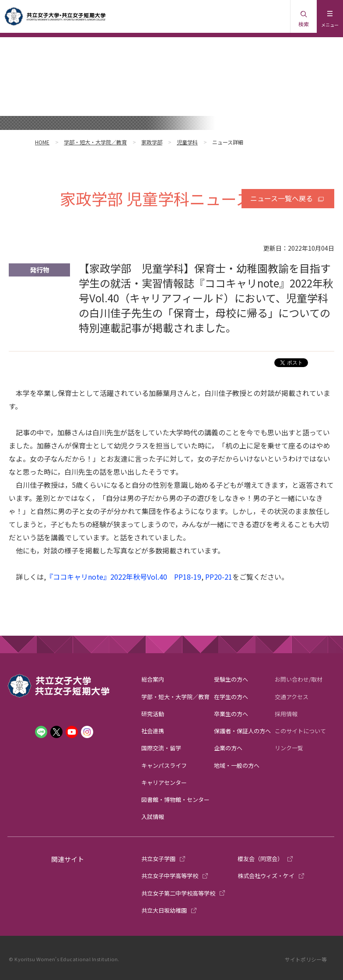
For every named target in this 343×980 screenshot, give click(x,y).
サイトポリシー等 (306, 959)
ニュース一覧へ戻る (282, 198)
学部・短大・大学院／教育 (95, 142)
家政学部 (152, 142)
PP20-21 (219, 577)
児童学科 (187, 142)
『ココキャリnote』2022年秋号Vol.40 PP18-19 (124, 577)
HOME (42, 142)
